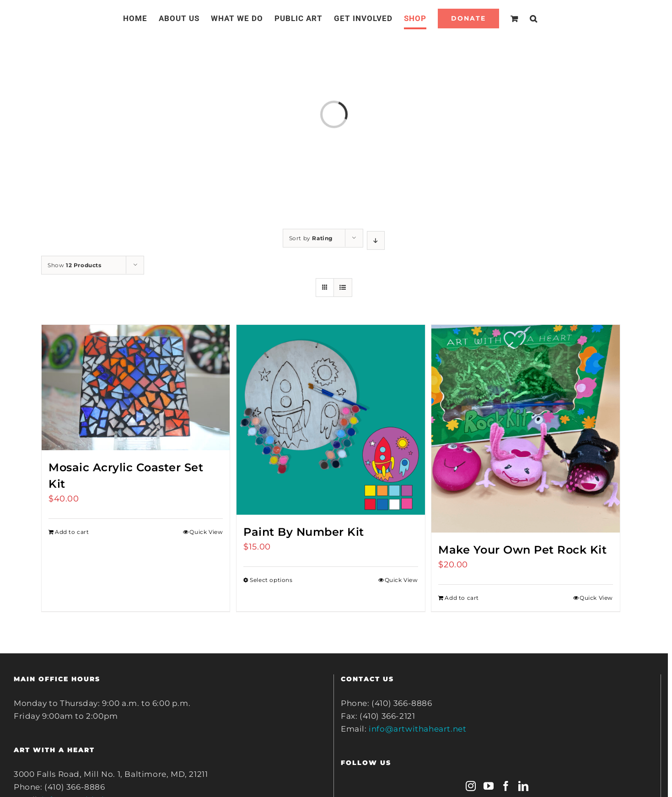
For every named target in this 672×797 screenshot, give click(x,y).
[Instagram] (471, 786)
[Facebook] (506, 786)
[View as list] (343, 288)
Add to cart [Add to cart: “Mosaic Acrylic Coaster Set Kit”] (72, 532)
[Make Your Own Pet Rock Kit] (525, 429)
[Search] (534, 18)
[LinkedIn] (524, 786)
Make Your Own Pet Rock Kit (522, 550)
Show (75, 265)
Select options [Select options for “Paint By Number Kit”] (271, 580)
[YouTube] (489, 786)
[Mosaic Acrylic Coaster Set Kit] (136, 388)
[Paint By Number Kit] (331, 420)
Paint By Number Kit (304, 532)
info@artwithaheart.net (417, 729)
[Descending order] (376, 240)
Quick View (206, 532)
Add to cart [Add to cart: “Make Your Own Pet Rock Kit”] (462, 598)
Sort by (311, 238)
